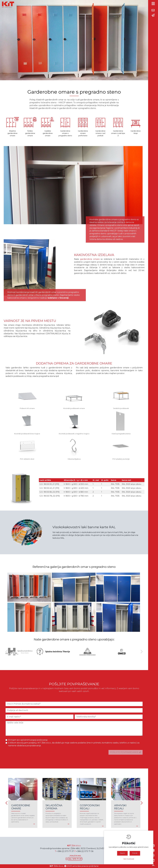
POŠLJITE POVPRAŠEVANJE (126, 752)
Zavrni (122, 853)
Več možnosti (129, 859)
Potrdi (135, 853)
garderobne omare (90, 259)
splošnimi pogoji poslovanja (34, 740)
